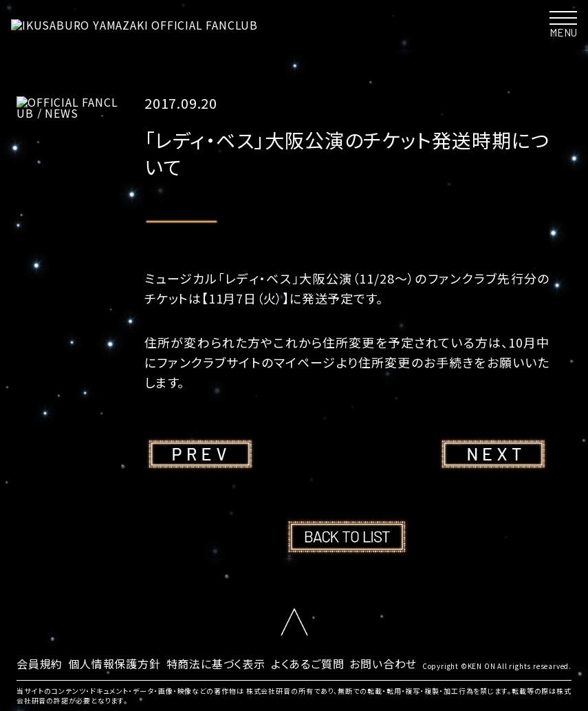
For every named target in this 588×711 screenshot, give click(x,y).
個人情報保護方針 (114, 664)
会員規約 (40, 664)
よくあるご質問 (308, 664)
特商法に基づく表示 (216, 664)
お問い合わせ (383, 664)
